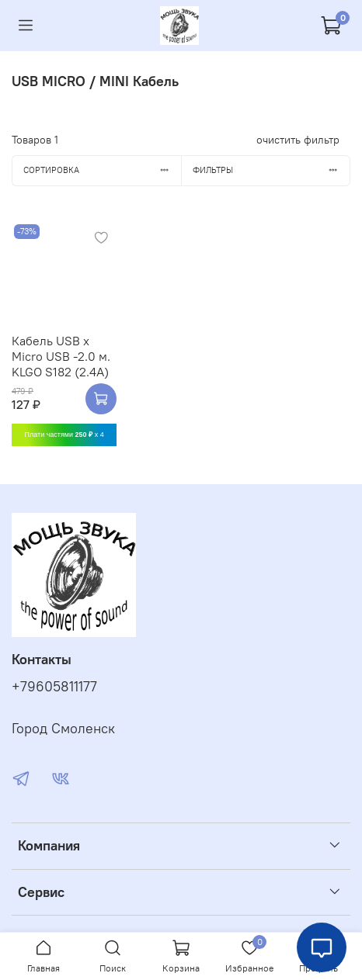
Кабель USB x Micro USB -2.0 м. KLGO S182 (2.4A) (61, 356)
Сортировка (102, 170)
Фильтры (271, 170)
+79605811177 (54, 687)
